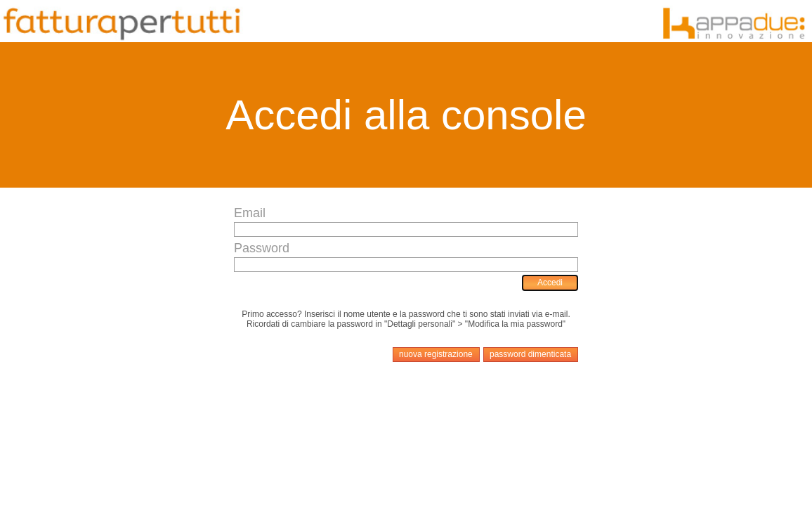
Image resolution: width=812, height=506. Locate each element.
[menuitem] (550, 283)
